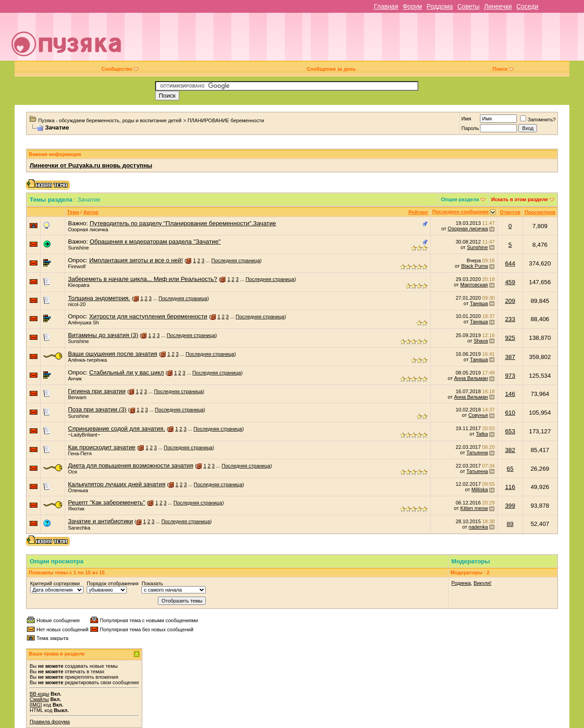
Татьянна (477, 452)
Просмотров (540, 212)
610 (510, 413)
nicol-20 (77, 304)
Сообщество (120, 69)
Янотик (76, 509)
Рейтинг (418, 212)
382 (510, 450)
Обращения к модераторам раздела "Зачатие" (155, 242)
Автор (91, 212)
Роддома (440, 6)
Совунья (478, 415)
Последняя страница (236, 260)
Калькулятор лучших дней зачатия (117, 484)
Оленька (78, 490)
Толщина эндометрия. (99, 298)
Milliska (480, 489)
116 (510, 487)
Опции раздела (460, 199)
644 (510, 263)
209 (510, 301)
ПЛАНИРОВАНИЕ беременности (226, 120)
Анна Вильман (471, 378)
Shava (481, 341)
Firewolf (77, 266)
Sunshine (78, 248)
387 (510, 357)
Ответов (510, 212)
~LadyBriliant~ (84, 435)
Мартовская (474, 285)
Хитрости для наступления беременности (148, 316)
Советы (468, 6)
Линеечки (498, 6)
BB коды (39, 694)
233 (510, 319)
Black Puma (475, 266)
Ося (73, 472)
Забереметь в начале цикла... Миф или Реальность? (143, 279)
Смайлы (39, 699)
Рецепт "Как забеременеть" (107, 502)
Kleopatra (79, 285)
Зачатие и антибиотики (100, 521)
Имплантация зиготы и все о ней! (136, 260)
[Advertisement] (357, 40)
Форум (412, 6)
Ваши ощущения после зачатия (113, 354)
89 (510, 524)
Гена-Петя (80, 453)
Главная (386, 6)
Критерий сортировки (55, 583)
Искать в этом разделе (520, 199)
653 (510, 431)
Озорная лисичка (88, 229)
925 (510, 338)
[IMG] (36, 705)
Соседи (527, 6)
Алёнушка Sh (83, 322)
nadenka (478, 527)
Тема (73, 212)
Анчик (75, 379)
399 (510, 506)
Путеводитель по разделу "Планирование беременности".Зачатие (183, 223)
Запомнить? (538, 120)
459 (510, 282)
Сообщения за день (331, 69)
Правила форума (50, 722)
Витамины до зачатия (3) (103, 335)
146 (510, 394)
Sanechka (79, 528)
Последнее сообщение (461, 212)
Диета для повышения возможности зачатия (131, 465)
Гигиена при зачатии (97, 391)
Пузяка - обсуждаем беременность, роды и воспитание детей (110, 120)
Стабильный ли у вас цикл (126, 372)
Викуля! (482, 583)
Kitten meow (474, 508)
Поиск (503, 69)
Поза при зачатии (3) (97, 409)
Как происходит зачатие (102, 447)
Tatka (482, 434)
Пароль (470, 128)
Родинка (461, 583)
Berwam (77, 397)
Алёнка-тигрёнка (87, 360)
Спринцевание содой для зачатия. (117, 429)
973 (510, 376)
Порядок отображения (112, 583)
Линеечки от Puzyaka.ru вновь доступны (91, 165)
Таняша (479, 303)
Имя (466, 119)
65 (510, 469)
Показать (152, 583)
